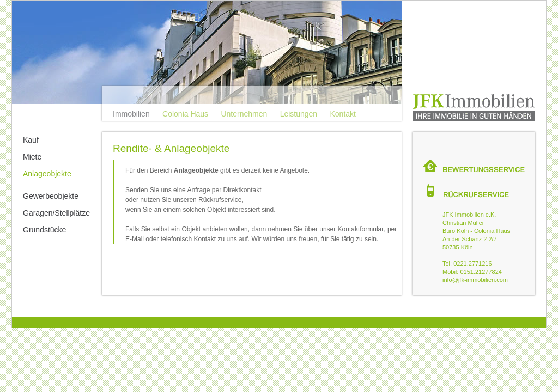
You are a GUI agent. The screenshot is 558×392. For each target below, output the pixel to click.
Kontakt (342, 114)
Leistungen (299, 114)
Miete (32, 157)
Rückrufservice (220, 200)
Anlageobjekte (47, 174)
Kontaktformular (361, 229)
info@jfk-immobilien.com (475, 280)
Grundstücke (44, 230)
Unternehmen (244, 114)
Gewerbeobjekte (51, 196)
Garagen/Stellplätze (56, 213)
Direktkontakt (242, 190)
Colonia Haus (185, 114)
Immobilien (131, 114)
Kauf (31, 140)
